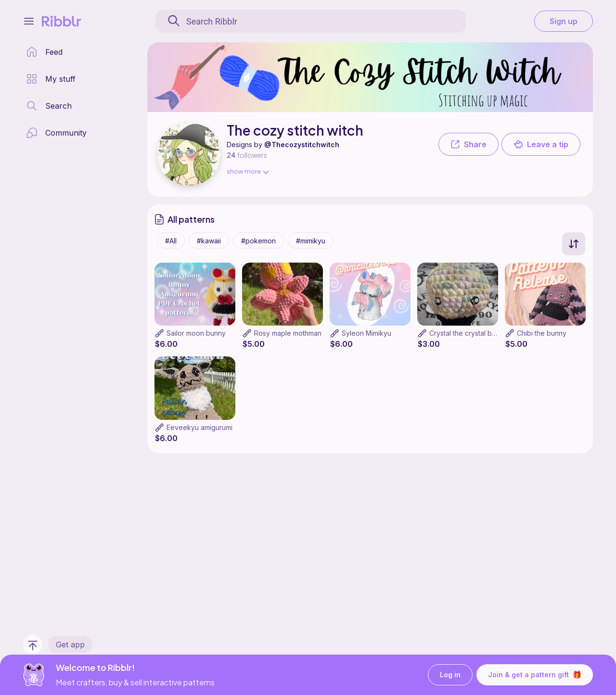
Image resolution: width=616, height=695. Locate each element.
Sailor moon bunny (196, 333)
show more (247, 171)
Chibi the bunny (542, 333)
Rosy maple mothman (288, 333)
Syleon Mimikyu (366, 333)
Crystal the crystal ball (464, 333)
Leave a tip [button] (541, 144)
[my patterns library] (51, 79)
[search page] (49, 106)
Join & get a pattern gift (535, 675)
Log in (450, 675)
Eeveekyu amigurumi (199, 427)
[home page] (44, 52)
